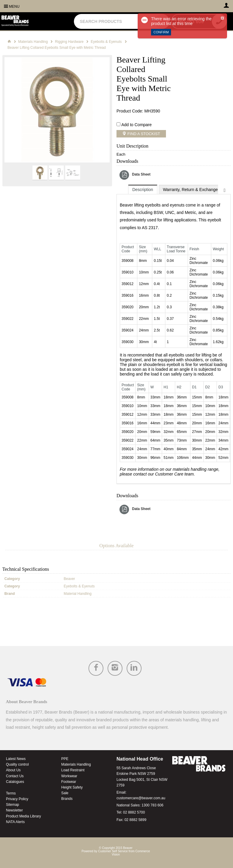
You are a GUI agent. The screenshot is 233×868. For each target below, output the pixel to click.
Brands (67, 799)
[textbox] (115, 21)
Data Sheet (141, 174)
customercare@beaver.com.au (141, 798)
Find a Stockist (143, 134)
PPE (65, 759)
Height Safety (72, 787)
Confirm (161, 32)
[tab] (143, 189)
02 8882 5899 (135, 820)
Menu (14, 7)
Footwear (69, 782)
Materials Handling (76, 764)
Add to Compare (136, 125)
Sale (65, 793)
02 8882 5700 (134, 812)
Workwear (69, 776)
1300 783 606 (152, 805)
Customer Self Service (113, 851)
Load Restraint (73, 770)
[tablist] (174, 334)
